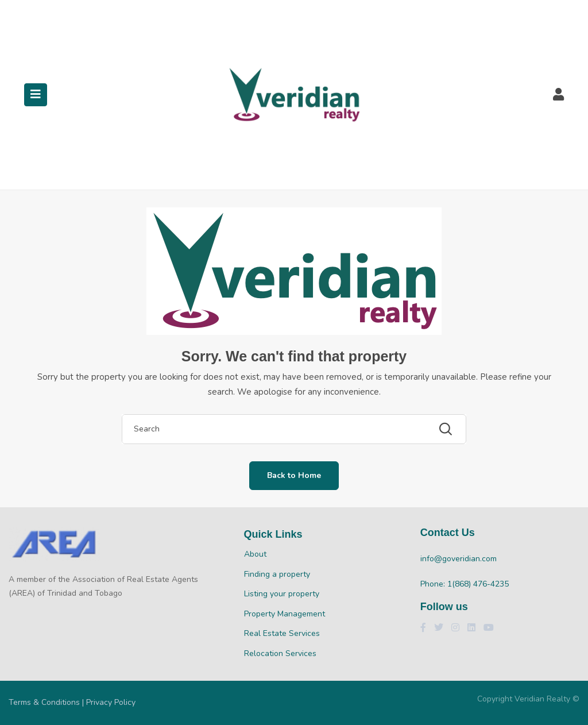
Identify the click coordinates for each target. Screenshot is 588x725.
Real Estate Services (282, 633)
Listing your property (282, 594)
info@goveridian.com (459, 559)
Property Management (285, 614)
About (255, 554)
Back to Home (294, 475)
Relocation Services (280, 653)
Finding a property (277, 574)
